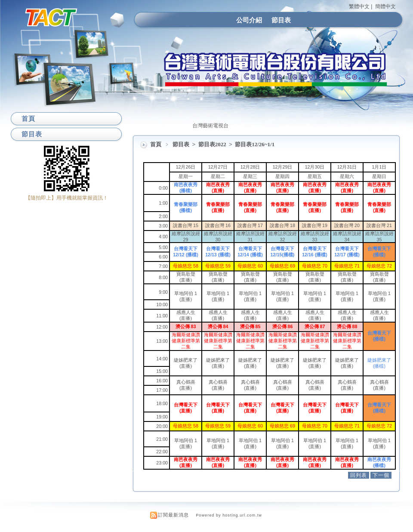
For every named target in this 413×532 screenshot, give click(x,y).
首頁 (156, 144)
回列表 (359, 475)
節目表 (281, 20)
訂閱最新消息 (173, 515)
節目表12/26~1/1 (255, 144)
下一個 (381, 475)
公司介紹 (249, 20)
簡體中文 (385, 6)
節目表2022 (213, 144)
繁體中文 (359, 6)
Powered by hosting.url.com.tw (229, 515)
